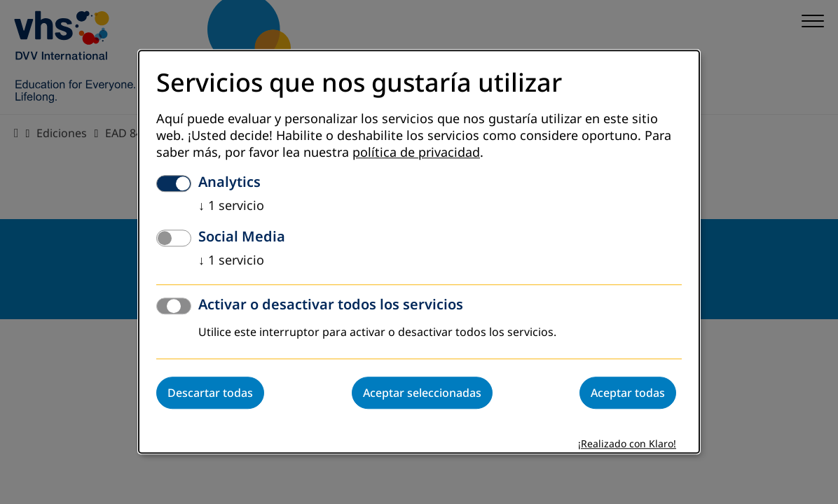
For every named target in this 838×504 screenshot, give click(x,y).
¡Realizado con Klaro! (627, 445)
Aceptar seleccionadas (422, 393)
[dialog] (419, 252)
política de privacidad (416, 153)
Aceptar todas (628, 393)
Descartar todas (210, 393)
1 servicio (231, 206)
